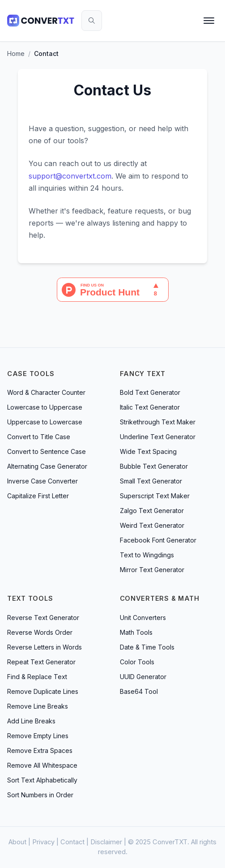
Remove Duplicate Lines (43, 691)
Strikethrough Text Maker (158, 422)
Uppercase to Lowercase (45, 422)
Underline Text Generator (158, 437)
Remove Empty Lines (38, 736)
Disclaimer (106, 842)
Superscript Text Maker (155, 496)
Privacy (43, 842)
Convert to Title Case (39, 437)
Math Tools (136, 632)
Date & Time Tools (147, 647)
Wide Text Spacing (148, 451)
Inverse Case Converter (42, 481)
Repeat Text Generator (41, 662)
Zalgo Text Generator (152, 511)
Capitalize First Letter (38, 496)
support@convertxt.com (70, 176)
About (17, 842)
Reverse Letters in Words (45, 647)
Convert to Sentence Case (47, 451)
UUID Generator (143, 677)
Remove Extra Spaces (40, 750)
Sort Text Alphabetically (42, 780)
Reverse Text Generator (43, 618)
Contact (72, 842)
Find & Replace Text (37, 677)
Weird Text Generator (152, 525)
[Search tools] (92, 21)
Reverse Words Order (40, 632)
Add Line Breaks (31, 721)
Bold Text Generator (150, 392)
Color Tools (137, 662)
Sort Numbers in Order (40, 795)
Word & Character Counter (46, 392)
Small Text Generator (151, 481)
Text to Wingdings (147, 555)
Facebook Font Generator (158, 540)
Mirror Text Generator (152, 570)
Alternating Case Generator (47, 466)
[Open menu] (209, 21)
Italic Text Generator (150, 407)
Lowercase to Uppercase (45, 407)
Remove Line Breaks (38, 706)
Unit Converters (143, 618)
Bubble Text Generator (154, 466)
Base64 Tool (139, 691)
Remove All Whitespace (42, 765)
